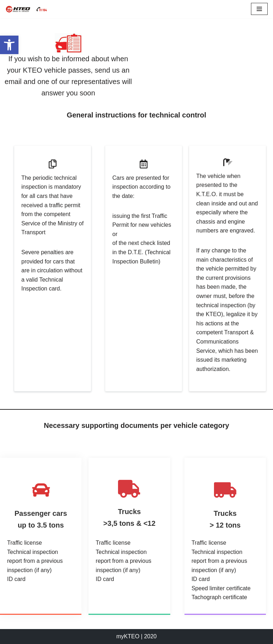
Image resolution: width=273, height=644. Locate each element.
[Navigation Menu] (259, 9)
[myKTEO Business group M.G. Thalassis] (27, 9)
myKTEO (128, 636)
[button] (9, 45)
